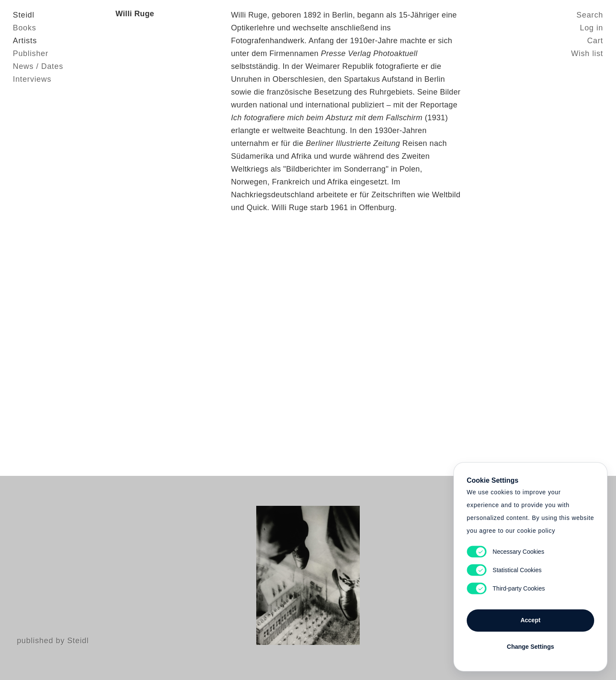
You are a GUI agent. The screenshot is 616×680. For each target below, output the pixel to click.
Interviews (32, 79)
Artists (25, 41)
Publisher (31, 53)
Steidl (24, 15)
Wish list (587, 53)
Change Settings (530, 647)
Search (590, 15)
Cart (595, 41)
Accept (531, 620)
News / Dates (38, 66)
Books (25, 28)
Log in (592, 28)
